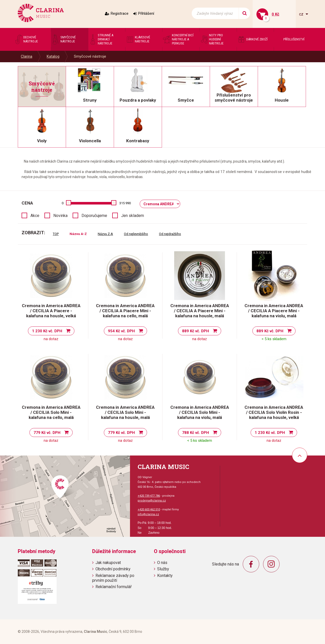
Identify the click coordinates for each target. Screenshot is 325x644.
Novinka (60, 216)
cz (302, 14)
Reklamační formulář (113, 587)
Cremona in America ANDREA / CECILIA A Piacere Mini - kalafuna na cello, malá (125, 311)
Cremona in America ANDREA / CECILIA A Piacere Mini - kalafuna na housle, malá (200, 311)
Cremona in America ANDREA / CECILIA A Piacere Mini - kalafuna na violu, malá (274, 311)
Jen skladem (133, 216)
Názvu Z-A (105, 234)
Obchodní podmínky (113, 569)
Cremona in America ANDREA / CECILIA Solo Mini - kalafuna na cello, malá (51, 412)
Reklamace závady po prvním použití (113, 578)
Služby (163, 569)
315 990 (125, 203)
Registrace (120, 13)
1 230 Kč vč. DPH (47, 331)
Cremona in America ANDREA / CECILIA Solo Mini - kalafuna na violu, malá (200, 412)
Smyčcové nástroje (90, 56)
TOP (56, 234)
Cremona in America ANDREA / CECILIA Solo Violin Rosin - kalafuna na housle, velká (274, 412)
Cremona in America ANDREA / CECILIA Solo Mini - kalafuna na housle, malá (125, 412)
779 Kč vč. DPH (47, 433)
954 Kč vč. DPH (121, 331)
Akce (35, 216)
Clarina (27, 56)
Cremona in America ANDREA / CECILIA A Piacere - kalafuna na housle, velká (51, 311)
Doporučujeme (94, 216)
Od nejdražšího (170, 234)
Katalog (53, 56)
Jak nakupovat (108, 563)
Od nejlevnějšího (136, 234)
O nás (162, 563)
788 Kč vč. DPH (196, 433)
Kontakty (165, 576)
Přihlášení (146, 13)
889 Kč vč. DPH (196, 331)
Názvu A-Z (78, 234)
